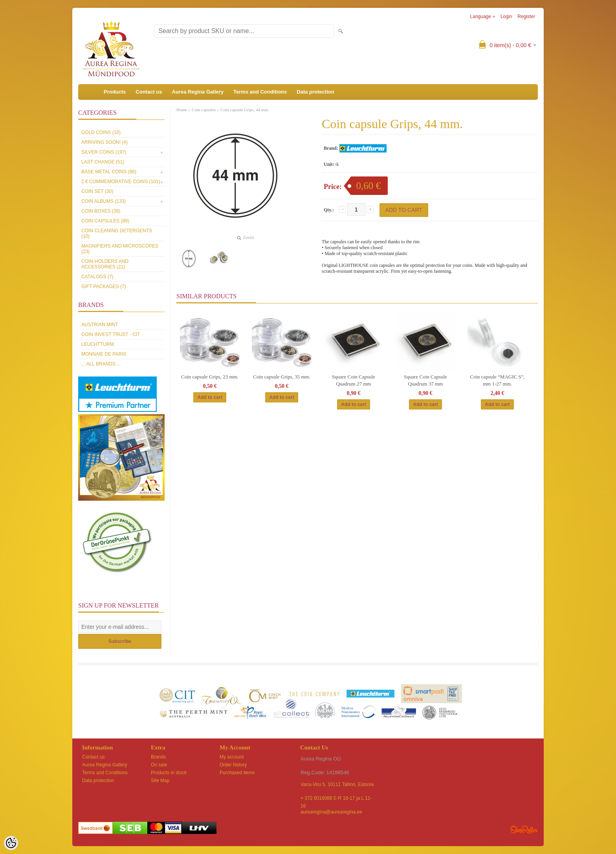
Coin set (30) (97, 191)
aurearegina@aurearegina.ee (331, 812)
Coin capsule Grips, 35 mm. (282, 377)
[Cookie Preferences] (11, 843)
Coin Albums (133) (104, 201)
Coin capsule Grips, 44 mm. (245, 110)
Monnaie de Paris (104, 354)
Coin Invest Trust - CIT (111, 334)
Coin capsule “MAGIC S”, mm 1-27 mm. (497, 380)
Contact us (149, 92)
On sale (159, 765)
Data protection (315, 92)
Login (506, 17)
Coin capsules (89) (105, 221)
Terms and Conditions (260, 92)
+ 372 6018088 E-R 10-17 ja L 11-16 (336, 799)
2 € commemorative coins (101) (121, 182)
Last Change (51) (103, 162)
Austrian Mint (100, 325)
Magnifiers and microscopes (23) (120, 249)
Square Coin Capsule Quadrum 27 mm (354, 380)
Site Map (160, 781)
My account (232, 757)
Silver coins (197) (104, 152)
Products (115, 92)
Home (182, 110)
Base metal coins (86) (109, 172)
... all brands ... (101, 364)
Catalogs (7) (97, 277)
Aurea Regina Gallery (198, 92)
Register (526, 17)
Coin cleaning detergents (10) (117, 233)
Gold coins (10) (101, 132)
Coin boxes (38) (101, 211)
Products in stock (169, 773)
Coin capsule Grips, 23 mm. (210, 377)
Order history (233, 765)
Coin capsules (204, 110)
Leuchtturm (98, 344)
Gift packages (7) (104, 287)
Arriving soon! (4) (104, 142)
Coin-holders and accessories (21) (105, 264)
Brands (158, 757)
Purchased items (237, 773)
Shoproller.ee (524, 830)
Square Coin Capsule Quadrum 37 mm (425, 380)
